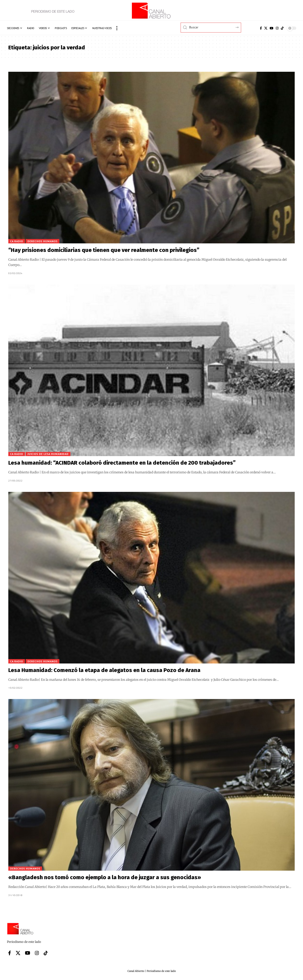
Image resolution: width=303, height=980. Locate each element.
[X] (266, 28)
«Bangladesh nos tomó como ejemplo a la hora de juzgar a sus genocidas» (105, 877)
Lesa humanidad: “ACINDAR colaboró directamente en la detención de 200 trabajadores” (122, 463)
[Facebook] (261, 28)
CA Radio (17, 241)
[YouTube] (272, 28)
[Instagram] (277, 28)
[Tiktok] (282, 28)
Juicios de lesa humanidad (48, 454)
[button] (117, 28)
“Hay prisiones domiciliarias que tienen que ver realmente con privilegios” (104, 250)
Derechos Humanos (42, 241)
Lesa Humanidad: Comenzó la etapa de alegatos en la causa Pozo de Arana (104, 670)
